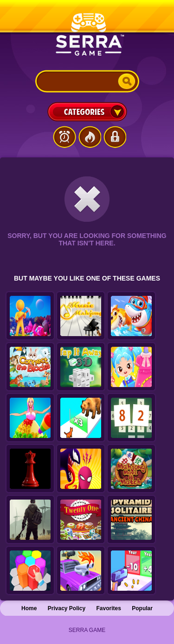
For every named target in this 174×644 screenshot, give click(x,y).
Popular (142, 608)
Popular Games (90, 137)
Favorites (109, 608)
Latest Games (64, 137)
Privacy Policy (67, 608)
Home (29, 608)
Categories (87, 112)
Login (115, 137)
